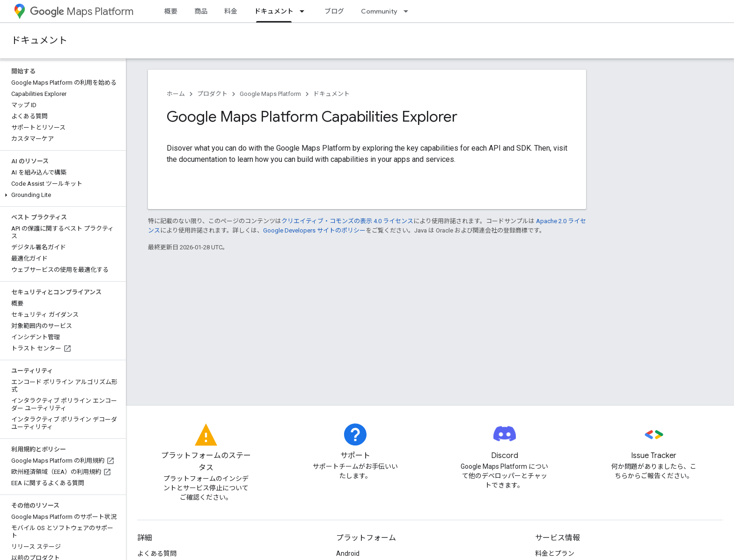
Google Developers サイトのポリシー (314, 230)
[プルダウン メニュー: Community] (409, 11)
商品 (201, 11)
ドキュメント (39, 40)
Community (379, 11)
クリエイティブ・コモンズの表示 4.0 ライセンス (347, 221)
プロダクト (212, 94)
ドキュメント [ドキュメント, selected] (274, 11)
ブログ (334, 11)
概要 (171, 11)
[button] (61, 195)
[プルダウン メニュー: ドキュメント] (305, 11)
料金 (231, 11)
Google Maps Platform (270, 94)
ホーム (176, 94)
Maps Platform (82, 11)
